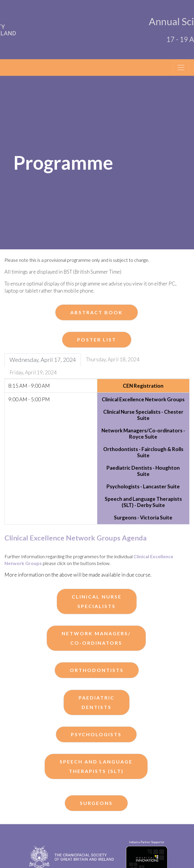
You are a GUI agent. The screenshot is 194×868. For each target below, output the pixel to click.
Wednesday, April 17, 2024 (43, 360)
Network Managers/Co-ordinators (96, 638)
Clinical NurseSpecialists (97, 601)
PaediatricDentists (97, 702)
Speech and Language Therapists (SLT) (96, 766)
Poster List (97, 340)
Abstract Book (97, 312)
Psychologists (96, 734)
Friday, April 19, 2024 (33, 372)
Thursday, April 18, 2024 (113, 359)
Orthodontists (97, 670)
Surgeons (96, 803)
